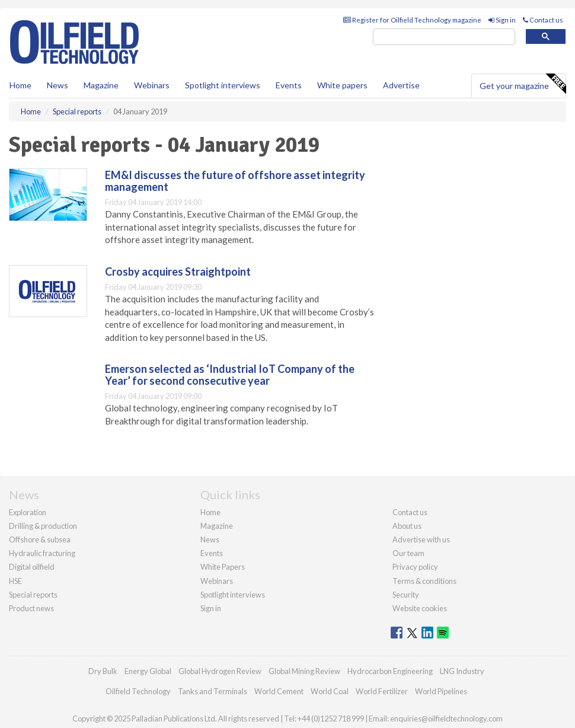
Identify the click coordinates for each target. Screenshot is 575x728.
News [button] (57, 85)
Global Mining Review (304, 671)
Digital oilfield (32, 567)
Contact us (543, 20)
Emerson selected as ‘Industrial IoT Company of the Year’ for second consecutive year (230, 375)
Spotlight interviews (223, 85)
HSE (15, 581)
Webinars (152, 85)
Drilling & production (43, 526)
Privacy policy (415, 567)
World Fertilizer (382, 691)
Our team (408, 553)
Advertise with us (421, 539)
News (210, 539)
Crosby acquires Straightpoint (178, 272)
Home (20, 85)
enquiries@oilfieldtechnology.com (446, 719)
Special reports (33, 595)
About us (407, 526)
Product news (31, 608)
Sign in (502, 20)
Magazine (101, 85)
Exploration (28, 512)
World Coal (330, 691)
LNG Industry (462, 671)
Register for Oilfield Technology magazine (412, 20)
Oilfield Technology (138, 691)
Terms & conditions (424, 581)
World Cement (279, 691)
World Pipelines (441, 691)
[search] (444, 37)
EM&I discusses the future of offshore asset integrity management (235, 181)
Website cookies (420, 608)
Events (289, 85)
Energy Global (148, 671)
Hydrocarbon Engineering (390, 671)
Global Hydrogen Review (220, 671)
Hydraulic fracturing (42, 553)
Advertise (401, 85)
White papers (342, 85)
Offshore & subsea (40, 539)
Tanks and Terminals (213, 691)
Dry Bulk (103, 671)
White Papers (223, 567)
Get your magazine (523, 84)
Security (406, 595)
